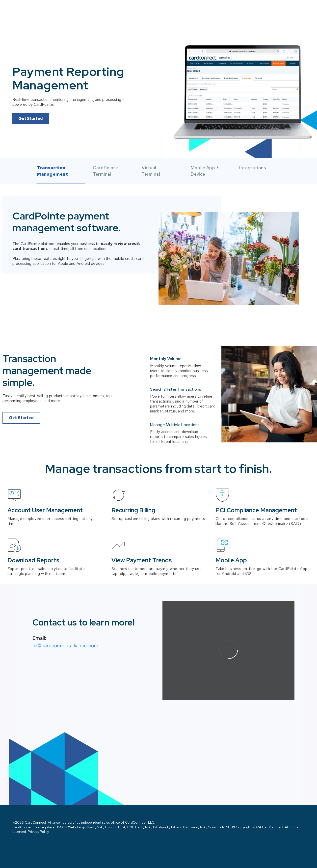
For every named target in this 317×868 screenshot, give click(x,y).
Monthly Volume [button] (166, 352)
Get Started (31, 111)
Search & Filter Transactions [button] (176, 383)
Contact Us (288, 9)
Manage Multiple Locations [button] (175, 398)
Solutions (248, 9)
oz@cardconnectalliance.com (66, 639)
